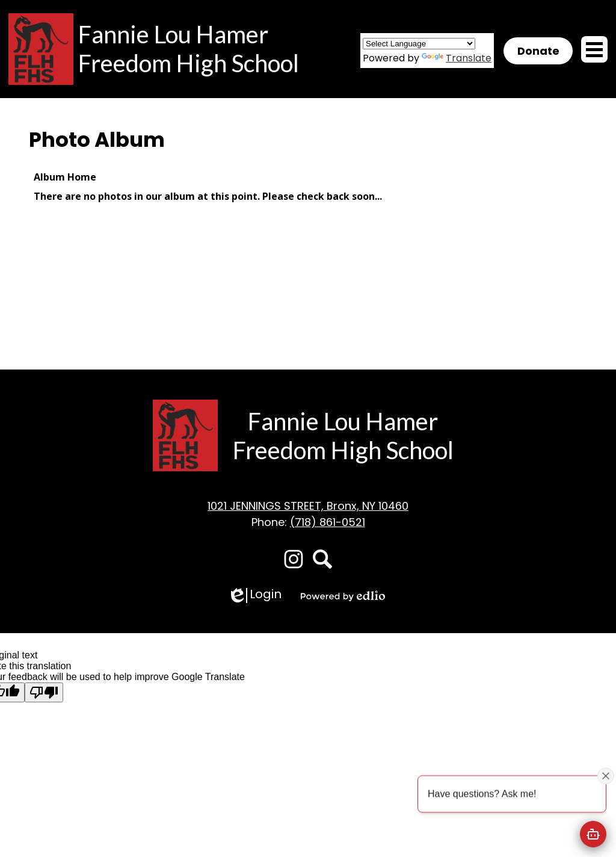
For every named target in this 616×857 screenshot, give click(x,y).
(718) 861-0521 (328, 522)
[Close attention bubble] (606, 776)
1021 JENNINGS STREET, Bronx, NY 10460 (308, 506)
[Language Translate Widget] (419, 44)
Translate (457, 58)
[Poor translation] (44, 692)
